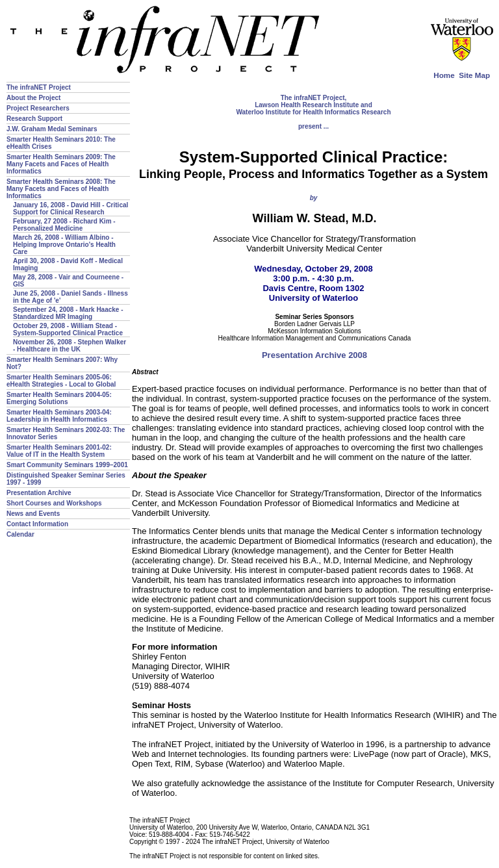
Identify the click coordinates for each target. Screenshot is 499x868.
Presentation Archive (39, 493)
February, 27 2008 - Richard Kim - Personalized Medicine (64, 225)
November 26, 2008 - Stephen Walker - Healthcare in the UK (70, 346)
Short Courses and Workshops (54, 503)
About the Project (33, 98)
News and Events (33, 514)
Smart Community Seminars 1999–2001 (67, 465)
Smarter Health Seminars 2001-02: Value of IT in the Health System (59, 451)
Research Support (34, 119)
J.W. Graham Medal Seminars (52, 129)
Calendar (20, 534)
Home (444, 75)
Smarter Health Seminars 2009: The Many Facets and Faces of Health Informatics (61, 164)
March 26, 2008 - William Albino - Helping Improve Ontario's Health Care (64, 245)
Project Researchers (38, 108)
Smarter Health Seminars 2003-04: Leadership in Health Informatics (59, 416)
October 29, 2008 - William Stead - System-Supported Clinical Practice (68, 329)
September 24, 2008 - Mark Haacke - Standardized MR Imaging (68, 313)
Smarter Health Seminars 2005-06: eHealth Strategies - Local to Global (61, 381)
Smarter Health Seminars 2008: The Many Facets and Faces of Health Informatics (61, 189)
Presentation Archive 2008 (314, 355)
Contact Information (37, 524)
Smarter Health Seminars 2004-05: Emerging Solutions (59, 398)
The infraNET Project (39, 87)
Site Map (474, 75)
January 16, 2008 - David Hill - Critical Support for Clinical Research (70, 209)
